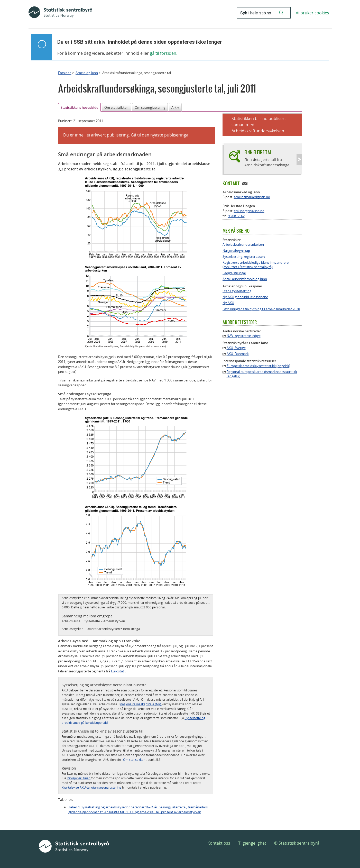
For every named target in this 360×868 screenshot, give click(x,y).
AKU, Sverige (236, 348)
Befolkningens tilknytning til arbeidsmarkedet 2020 (261, 309)
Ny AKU (228, 303)
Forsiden (65, 73)
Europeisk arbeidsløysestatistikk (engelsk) (258, 366)
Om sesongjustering (150, 107)
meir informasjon (108, 778)
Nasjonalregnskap (236, 251)
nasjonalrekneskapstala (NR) (141, 704)
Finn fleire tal (258, 152)
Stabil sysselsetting (237, 291)
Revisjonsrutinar (79, 778)
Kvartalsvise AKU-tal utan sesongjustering (92, 787)
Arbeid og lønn (87, 73)
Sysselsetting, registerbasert (244, 257)
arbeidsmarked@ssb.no (252, 197)
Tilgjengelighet (252, 843)
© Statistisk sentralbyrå (297, 843)
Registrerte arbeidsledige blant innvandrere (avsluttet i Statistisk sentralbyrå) (256, 265)
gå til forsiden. (164, 53)
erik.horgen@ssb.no (249, 211)
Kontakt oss (219, 843)
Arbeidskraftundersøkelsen (258, 131)
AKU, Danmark (238, 354)
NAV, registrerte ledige (244, 336)
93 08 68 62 (236, 216)
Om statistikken (116, 107)
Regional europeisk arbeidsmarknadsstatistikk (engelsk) (262, 374)
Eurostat (118, 671)
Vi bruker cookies (312, 13)
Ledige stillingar (234, 273)
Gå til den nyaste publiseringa (160, 135)
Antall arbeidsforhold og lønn (245, 279)
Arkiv (175, 107)
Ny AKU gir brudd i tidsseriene (245, 297)
